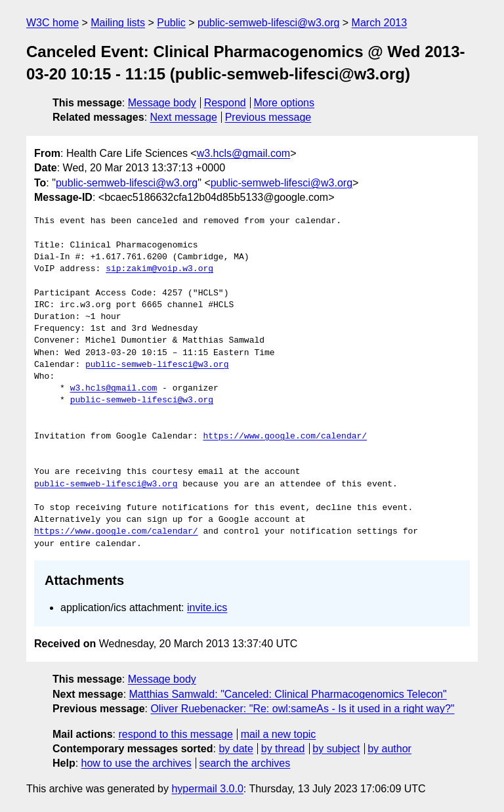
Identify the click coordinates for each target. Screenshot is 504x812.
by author (389, 749)
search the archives (245, 763)
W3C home (52, 23)
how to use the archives (136, 763)
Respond (225, 103)
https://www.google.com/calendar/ (285, 437)
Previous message (268, 117)
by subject (336, 749)
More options (284, 103)
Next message (184, 117)
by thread (283, 749)
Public (171, 23)
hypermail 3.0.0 (207, 789)
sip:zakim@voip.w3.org (159, 269)
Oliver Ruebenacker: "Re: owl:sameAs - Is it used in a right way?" (302, 709)
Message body (162, 103)
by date (236, 749)
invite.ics (207, 608)
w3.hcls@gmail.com (244, 153)
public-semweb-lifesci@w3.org (268, 23)
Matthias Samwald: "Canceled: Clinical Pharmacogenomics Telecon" (288, 694)
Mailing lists (118, 23)
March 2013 (380, 23)
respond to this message (175, 734)
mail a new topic (279, 734)
